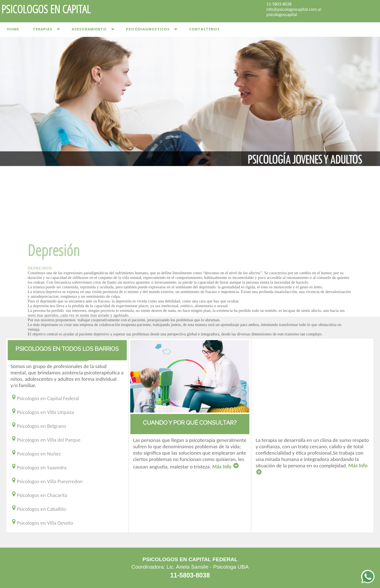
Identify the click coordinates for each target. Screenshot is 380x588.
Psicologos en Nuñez (36, 454)
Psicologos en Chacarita (39, 495)
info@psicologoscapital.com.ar (294, 9)
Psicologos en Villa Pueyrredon (47, 481)
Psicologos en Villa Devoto (42, 523)
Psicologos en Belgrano (38, 426)
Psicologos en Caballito (38, 509)
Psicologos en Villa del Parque (46, 440)
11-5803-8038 (279, 4)
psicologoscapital (282, 15)
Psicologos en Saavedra (38, 467)
